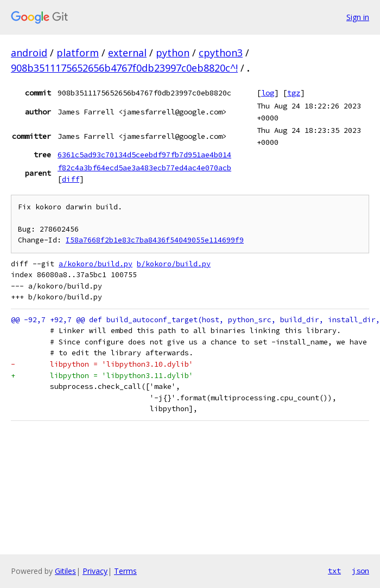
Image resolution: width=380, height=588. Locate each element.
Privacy (95, 571)
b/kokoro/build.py (174, 264)
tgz (294, 93)
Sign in (358, 17)
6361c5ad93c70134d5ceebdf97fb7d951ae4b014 (144, 155)
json (360, 571)
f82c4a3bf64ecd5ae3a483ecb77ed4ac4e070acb (144, 168)
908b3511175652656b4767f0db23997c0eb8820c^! (124, 68)
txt (334, 571)
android (29, 53)
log (268, 93)
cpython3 (221, 53)
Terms (125, 571)
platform (78, 53)
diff (71, 179)
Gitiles (65, 571)
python (173, 53)
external (127, 53)
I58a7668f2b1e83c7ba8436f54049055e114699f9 (155, 240)
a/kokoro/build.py (96, 264)
